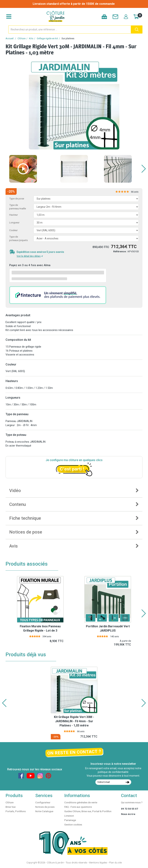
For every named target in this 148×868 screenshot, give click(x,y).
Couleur (13, 230)
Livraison (69, 816)
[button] (144, 169)
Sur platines (68, 38)
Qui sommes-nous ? (132, 802)
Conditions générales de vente (81, 802)
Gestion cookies (73, 825)
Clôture (22, 38)
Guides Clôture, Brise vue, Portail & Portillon (88, 811)
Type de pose (17, 199)
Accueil (10, 38)
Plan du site (115, 863)
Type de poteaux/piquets (18, 238)
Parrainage (70, 820)
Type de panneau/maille (18, 207)
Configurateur (43, 802)
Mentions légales (98, 863)
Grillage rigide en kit (47, 38)
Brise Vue (11, 807)
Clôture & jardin (55, 863)
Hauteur (13, 215)
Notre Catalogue (44, 811)
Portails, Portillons (16, 811)
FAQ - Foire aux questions (78, 807)
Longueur (14, 223)
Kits (31, 38)
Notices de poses (45, 807)
